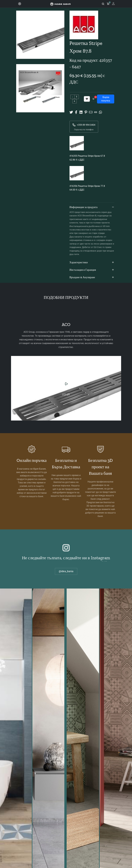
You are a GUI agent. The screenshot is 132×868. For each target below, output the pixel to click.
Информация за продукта (92, 207)
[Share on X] (71, 112)
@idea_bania (66, 571)
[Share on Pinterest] (86, 112)
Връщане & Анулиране (92, 277)
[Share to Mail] (91, 112)
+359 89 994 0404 (84, 125)
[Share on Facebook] (76, 112)
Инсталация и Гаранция (92, 270)
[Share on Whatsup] (100, 112)
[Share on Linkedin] (81, 112)
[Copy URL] (96, 112)
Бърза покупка (106, 99)
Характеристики (92, 263)
